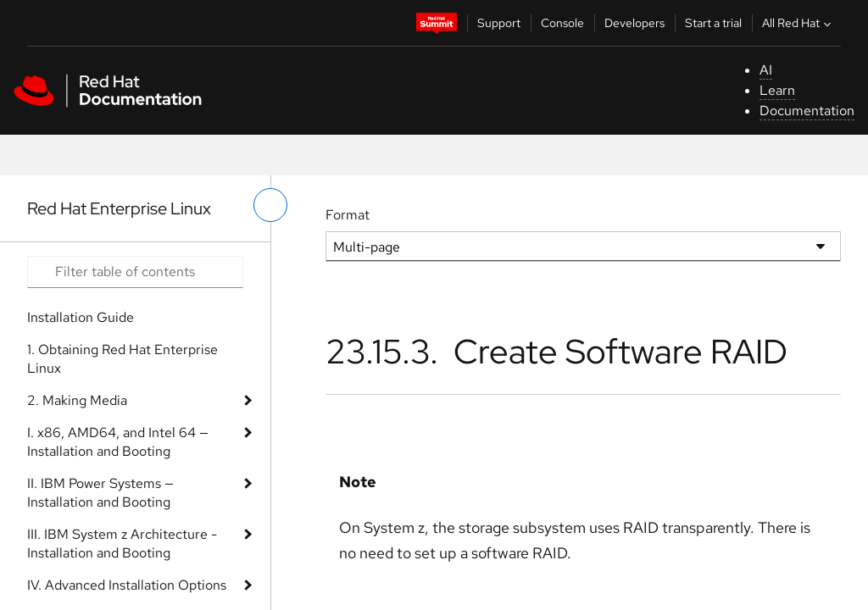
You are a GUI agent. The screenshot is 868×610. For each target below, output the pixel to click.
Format (348, 215)
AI (766, 70)
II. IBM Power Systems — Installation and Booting (100, 493)
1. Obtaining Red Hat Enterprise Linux (122, 359)
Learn (777, 90)
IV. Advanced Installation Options (127, 585)
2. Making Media (77, 400)
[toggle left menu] (270, 205)
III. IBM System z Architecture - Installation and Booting (122, 543)
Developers (634, 23)
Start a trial (713, 23)
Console (562, 23)
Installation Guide (81, 317)
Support (499, 23)
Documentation (807, 111)
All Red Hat (798, 23)
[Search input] (135, 272)
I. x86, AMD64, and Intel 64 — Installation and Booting (118, 442)
